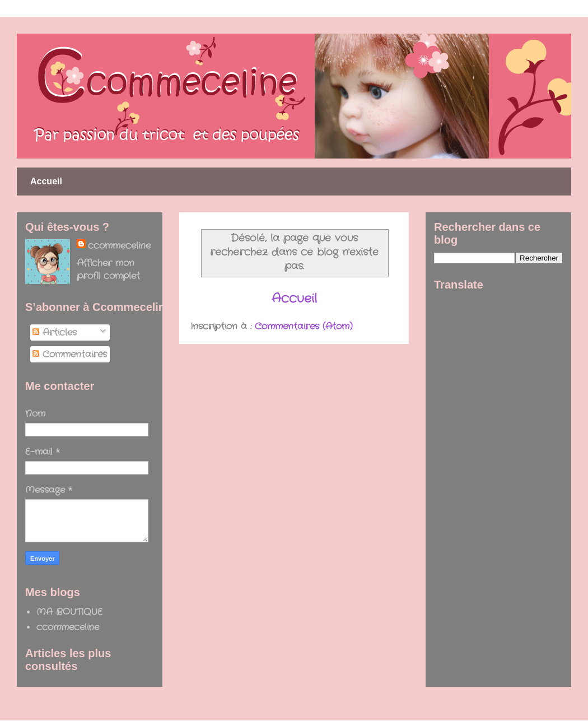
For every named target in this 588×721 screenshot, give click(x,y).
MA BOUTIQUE (69, 612)
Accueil (46, 181)
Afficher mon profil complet (108, 269)
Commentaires (70, 354)
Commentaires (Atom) (304, 326)
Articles (55, 332)
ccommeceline (119, 246)
